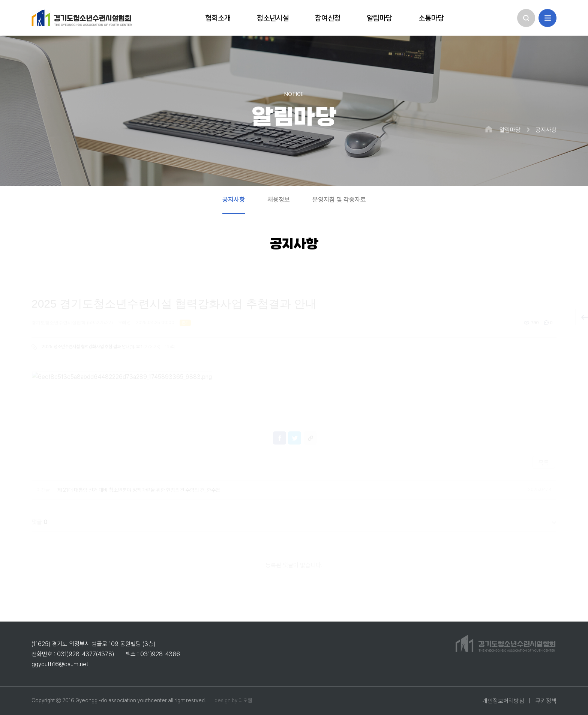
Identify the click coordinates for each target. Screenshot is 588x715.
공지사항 (546, 130)
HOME (489, 129)
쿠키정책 (546, 701)
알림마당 (510, 130)
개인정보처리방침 (503, 701)
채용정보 (279, 200)
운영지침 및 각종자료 (339, 200)
